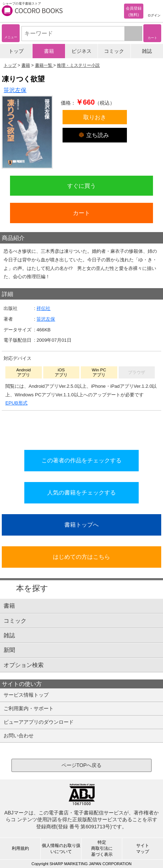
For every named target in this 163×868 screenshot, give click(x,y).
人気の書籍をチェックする (81, 492)
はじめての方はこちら (81, 557)
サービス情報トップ (26, 695)
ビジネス (81, 51)
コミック (114, 51)
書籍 (49, 51)
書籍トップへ (81, 525)
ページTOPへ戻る (82, 765)
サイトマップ (143, 849)
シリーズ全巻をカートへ (81, 428)
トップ (16, 51)
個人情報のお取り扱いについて (61, 849)
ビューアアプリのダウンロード (39, 722)
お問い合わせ (19, 736)
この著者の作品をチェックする (81, 460)
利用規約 (20, 848)
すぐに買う (81, 186)
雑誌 (147, 51)
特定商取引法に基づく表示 (102, 848)
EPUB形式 (16, 403)
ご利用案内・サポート (29, 708)
